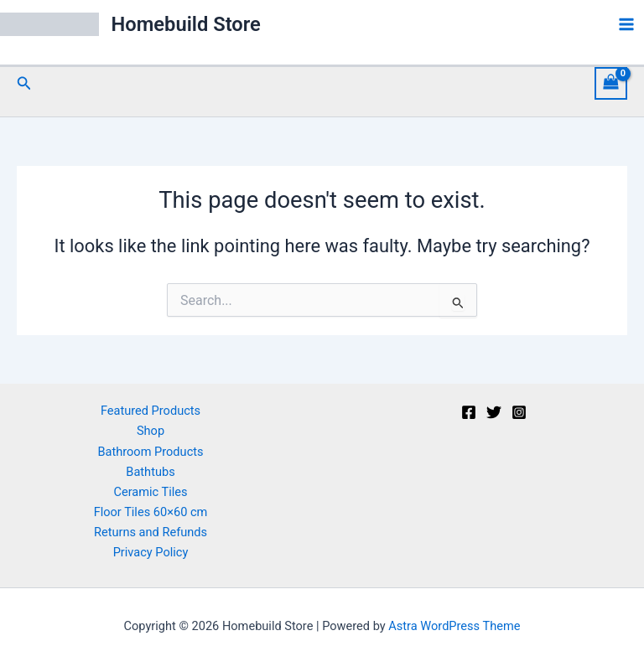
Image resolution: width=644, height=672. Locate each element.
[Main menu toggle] (626, 24)
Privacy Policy (151, 552)
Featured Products (151, 411)
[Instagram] (519, 412)
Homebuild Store (186, 24)
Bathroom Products (150, 452)
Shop (151, 431)
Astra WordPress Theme (454, 626)
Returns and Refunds (151, 532)
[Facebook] (469, 412)
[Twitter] (494, 412)
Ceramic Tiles (150, 492)
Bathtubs (150, 472)
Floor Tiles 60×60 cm (151, 512)
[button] (24, 83)
